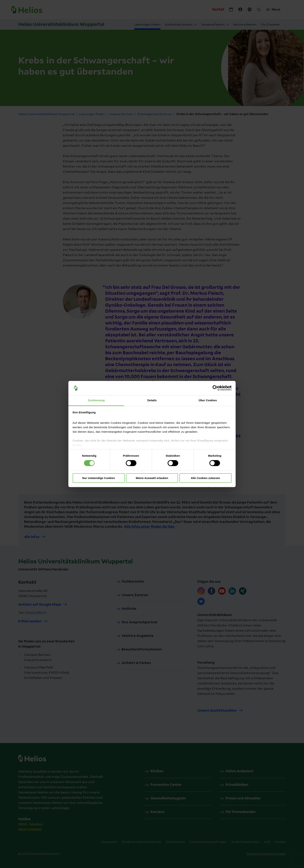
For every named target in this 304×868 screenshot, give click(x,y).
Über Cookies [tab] (208, 400)
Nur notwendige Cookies (99, 478)
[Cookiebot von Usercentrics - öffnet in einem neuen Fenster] (215, 388)
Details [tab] (152, 400)
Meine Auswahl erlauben (152, 478)
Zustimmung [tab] (96, 400)
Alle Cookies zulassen (206, 478)
